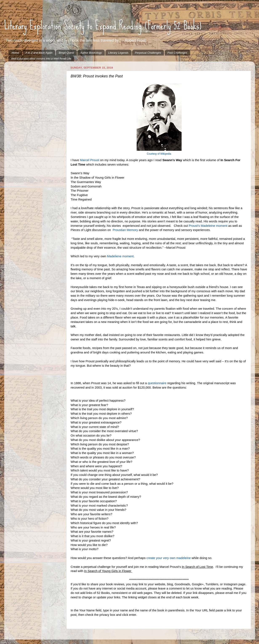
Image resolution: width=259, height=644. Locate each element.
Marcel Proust (89, 160)
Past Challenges (177, 53)
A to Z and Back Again (39, 53)
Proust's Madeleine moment (208, 226)
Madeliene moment (120, 256)
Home (15, 53)
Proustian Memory (125, 230)
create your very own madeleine (169, 558)
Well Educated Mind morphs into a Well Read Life (41, 59)
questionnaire (157, 383)
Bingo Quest (66, 53)
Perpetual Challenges (148, 53)
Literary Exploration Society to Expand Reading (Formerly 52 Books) (103, 25)
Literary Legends (118, 53)
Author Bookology (91, 53)
